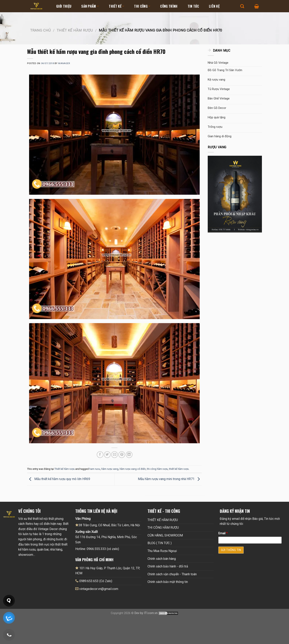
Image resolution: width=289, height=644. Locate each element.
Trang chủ (40, 30)
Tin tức (193, 6)
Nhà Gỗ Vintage (218, 63)
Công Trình (169, 6)
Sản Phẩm (90, 6)
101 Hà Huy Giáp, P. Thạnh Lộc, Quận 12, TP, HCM (108, 571)
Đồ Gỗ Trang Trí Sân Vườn (225, 70)
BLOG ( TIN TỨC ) (160, 543)
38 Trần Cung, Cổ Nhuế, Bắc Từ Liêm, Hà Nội (108, 525)
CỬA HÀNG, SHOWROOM (165, 535)
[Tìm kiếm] (242, 6)
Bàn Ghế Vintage (219, 98)
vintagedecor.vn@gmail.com (99, 589)
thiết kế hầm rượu (179, 469)
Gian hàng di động (220, 136)
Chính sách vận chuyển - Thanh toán (172, 574)
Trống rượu (215, 127)
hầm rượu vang (110, 469)
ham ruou (95, 469)
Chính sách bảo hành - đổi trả (168, 566)
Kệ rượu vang (216, 80)
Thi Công (142, 6)
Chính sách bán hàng (162, 559)
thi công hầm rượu (157, 469)
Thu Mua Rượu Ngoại (162, 551)
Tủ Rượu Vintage (219, 89)
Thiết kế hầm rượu (75, 30)
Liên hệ (214, 6)
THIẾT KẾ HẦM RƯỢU (163, 520)
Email (223, 533)
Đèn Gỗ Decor (217, 108)
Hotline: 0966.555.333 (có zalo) (97, 549)
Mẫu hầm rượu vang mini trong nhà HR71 (170, 479)
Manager (64, 63)
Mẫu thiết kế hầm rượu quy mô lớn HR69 (59, 479)
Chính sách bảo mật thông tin (168, 582)
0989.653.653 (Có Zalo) (96, 581)
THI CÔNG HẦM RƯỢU (163, 528)
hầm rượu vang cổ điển (133, 469)
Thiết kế (116, 6)
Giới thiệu (64, 6)
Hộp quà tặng (217, 117)
